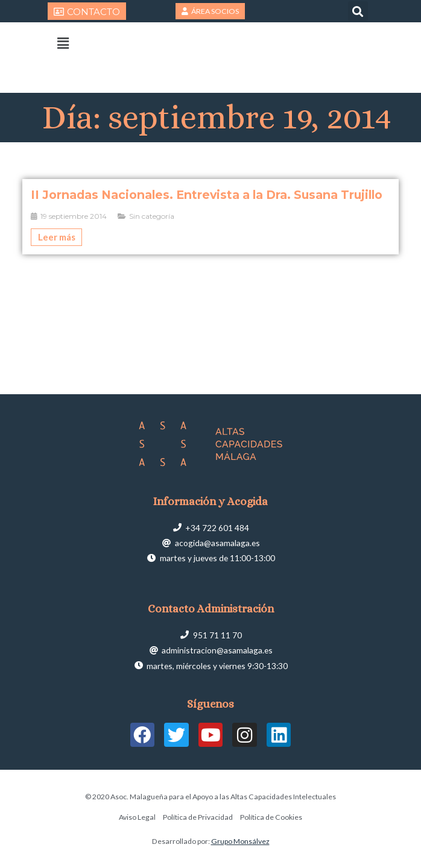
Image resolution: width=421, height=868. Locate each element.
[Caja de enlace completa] (210, 217)
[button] (358, 11)
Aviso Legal (137, 817)
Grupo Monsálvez (240, 841)
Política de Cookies (271, 817)
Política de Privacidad (198, 817)
